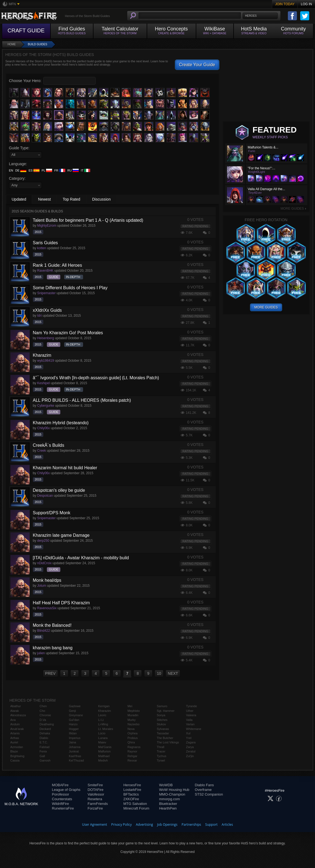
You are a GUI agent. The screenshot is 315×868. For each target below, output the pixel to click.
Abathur (16, 706)
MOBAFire (60, 785)
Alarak (15, 711)
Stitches (162, 720)
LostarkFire (132, 790)
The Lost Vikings (168, 742)
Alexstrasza (18, 715)
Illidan (73, 733)
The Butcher (165, 738)
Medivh (103, 760)
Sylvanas (163, 729)
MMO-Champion (172, 794)
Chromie (45, 715)
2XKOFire (131, 799)
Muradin (133, 715)
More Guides (293, 209)
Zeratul (191, 751)
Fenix (43, 751)
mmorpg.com (169, 799)
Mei (130, 706)
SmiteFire (95, 785)
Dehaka (45, 733)
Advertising (145, 825)
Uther (190, 711)
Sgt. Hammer (166, 711)
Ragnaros (134, 747)
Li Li (101, 720)
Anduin (15, 724)
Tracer (161, 751)
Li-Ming (103, 724)
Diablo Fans (204, 785)
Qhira (131, 742)
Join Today (285, 4)
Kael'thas (75, 756)
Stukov (161, 724)
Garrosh (45, 760)
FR (60, 170)
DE (21, 170)
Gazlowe (75, 706)
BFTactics (131, 794)
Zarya (190, 747)
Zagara (191, 742)
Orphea (133, 733)
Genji (72, 711)
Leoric (102, 715)
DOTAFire (96, 790)
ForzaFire (95, 808)
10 (159, 673)
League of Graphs (66, 790)
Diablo (44, 738)
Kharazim (104, 711)
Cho (42, 711)
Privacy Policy (122, 825)
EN (11, 170)
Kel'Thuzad (76, 760)
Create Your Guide (197, 65)
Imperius (75, 738)
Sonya (161, 715)
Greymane (76, 715)
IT (86, 170)
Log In (306, 4)
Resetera (95, 799)
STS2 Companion (209, 794)
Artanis (15, 733)
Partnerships (191, 825)
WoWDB (166, 785)
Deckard (45, 729)
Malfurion (104, 751)
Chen (43, 706)
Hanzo (73, 724)
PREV (50, 673)
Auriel (14, 742)
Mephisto (134, 711)
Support (212, 825)
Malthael (104, 756)
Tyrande (192, 706)
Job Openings (167, 825)
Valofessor (96, 794)
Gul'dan (74, 720)
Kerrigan (104, 706)
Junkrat (74, 751)
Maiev (102, 742)
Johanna (75, 747)
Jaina (72, 742)
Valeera (191, 715)
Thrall (161, 747)
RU (73, 170)
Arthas (15, 738)
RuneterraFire (63, 808)
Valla (189, 720)
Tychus (162, 756)
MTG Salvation (135, 804)
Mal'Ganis (105, 747)
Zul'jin (190, 756)
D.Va (43, 720)
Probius (133, 738)
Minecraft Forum (136, 808)
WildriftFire (60, 804)
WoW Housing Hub (174, 790)
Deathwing (47, 724)
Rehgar (132, 756)
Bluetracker (168, 804)
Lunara (103, 738)
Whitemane (194, 729)
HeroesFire (132, 785)
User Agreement (94, 825)
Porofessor (60, 794)
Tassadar (163, 733)
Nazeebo (134, 724)
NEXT (173, 673)
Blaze (14, 751)
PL (47, 170)
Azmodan (17, 747)
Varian (190, 724)
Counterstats (62, 799)
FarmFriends (98, 804)
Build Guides (38, 44)
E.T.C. (44, 742)
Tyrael (161, 760)
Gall (42, 756)
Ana (13, 720)
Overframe (203, 790)
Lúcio (102, 733)
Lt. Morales (106, 729)
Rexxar (132, 760)
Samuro (162, 706)
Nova (131, 729)
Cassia (15, 760)
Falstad (44, 747)
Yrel (189, 738)
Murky (132, 720)
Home (12, 44)
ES (34, 170)
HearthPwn (168, 808)
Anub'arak (17, 729)
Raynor (132, 751)
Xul (188, 733)
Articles (227, 825)
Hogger (74, 729)
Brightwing (17, 756)
